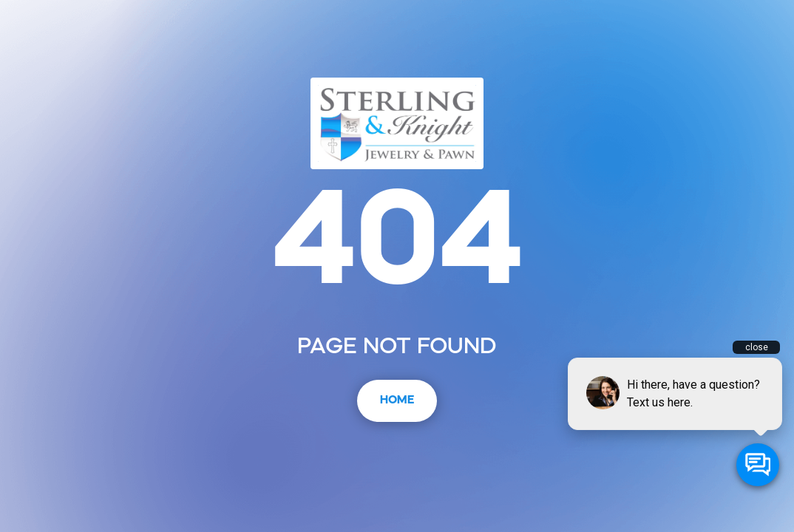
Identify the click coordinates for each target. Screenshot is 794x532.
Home (397, 400)
